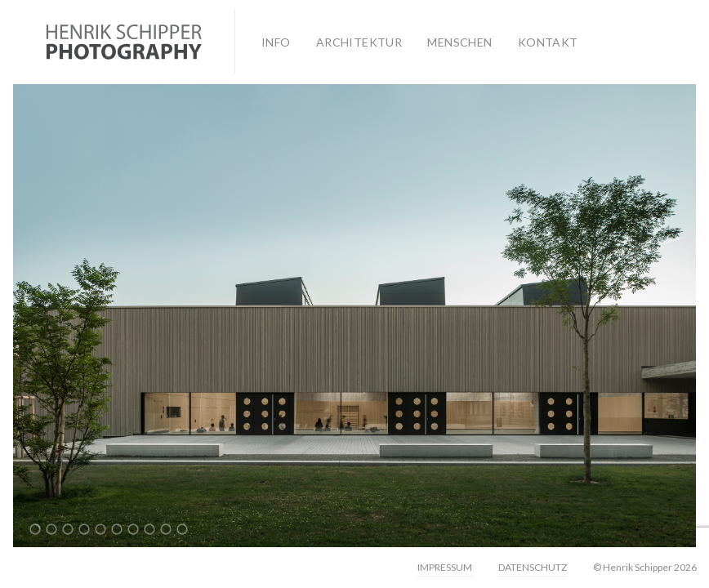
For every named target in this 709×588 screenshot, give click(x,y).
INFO (276, 42)
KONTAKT (548, 42)
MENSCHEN (459, 42)
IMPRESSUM (445, 567)
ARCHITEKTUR (359, 42)
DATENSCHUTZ (533, 567)
